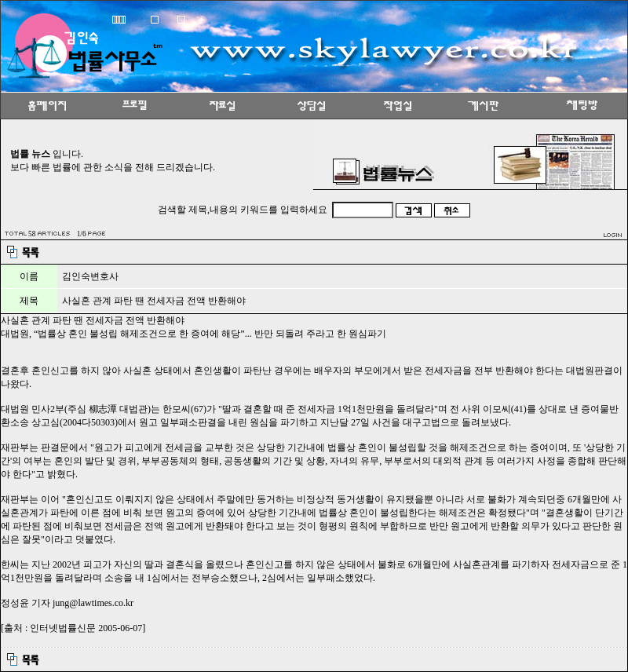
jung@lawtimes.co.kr (93, 603)
